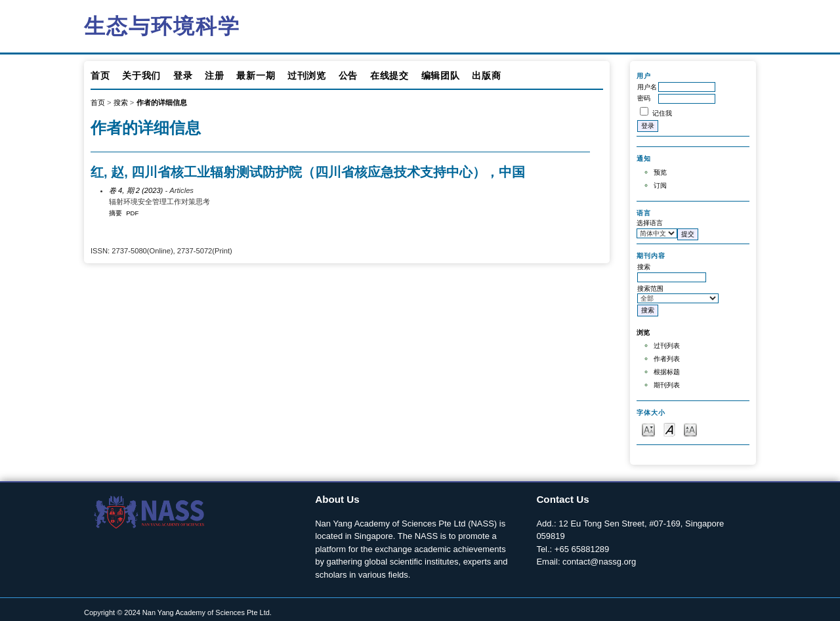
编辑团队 (441, 75)
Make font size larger (690, 429)
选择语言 (650, 223)
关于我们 (141, 75)
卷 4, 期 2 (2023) (136, 190)
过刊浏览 (307, 75)
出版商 (486, 75)
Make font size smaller (648, 429)
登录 (183, 75)
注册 (214, 75)
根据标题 (667, 372)
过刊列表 (667, 346)
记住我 (662, 113)
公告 (348, 75)
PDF (132, 213)
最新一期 (256, 75)
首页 (100, 75)
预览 (660, 172)
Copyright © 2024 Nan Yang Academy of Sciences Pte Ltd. (178, 612)
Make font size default (669, 429)
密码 (644, 98)
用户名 (647, 87)
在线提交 (389, 75)
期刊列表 (667, 385)
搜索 (121, 102)
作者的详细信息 (162, 102)
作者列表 (667, 359)
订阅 (660, 185)
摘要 (115, 213)
